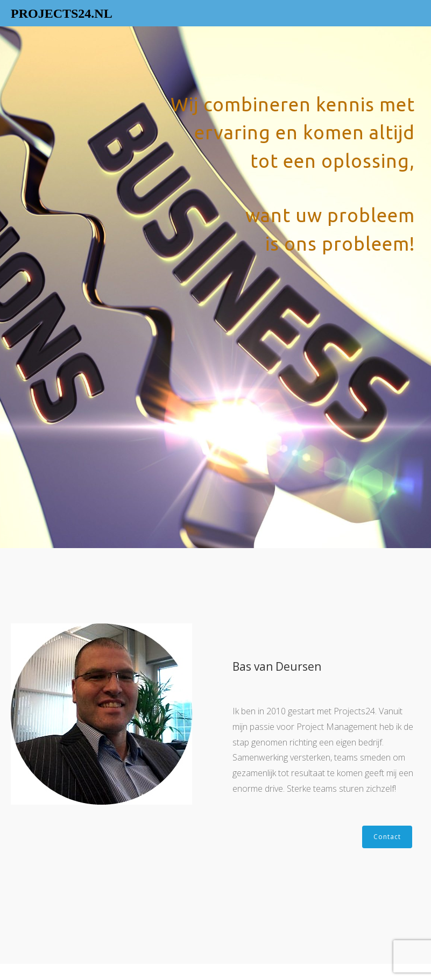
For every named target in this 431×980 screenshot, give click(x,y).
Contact (387, 837)
